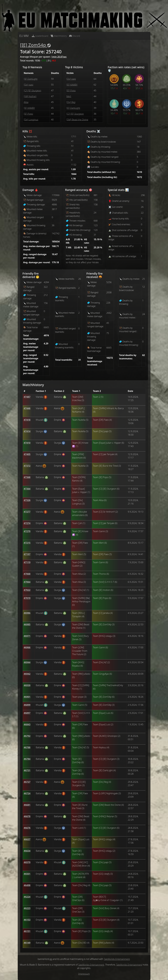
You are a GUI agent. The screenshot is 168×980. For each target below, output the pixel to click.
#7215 (27, 543)
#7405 (27, 454)
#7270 (27, 531)
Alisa (26, 102)
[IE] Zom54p (36, 45)
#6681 (27, 805)
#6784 (27, 759)
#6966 (27, 647)
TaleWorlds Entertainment (117, 959)
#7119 (27, 562)
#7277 (27, 512)
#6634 (27, 851)
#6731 (27, 770)
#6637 (27, 839)
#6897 (27, 713)
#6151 (27, 931)
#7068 (27, 574)
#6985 (27, 624)
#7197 (27, 554)
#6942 (27, 674)
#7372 (27, 466)
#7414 (27, 431)
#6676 (27, 828)
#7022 (27, 590)
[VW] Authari (30, 96)
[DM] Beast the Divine (77, 120)
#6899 (27, 705)
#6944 (27, 662)
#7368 (27, 477)
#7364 (27, 489)
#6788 (27, 747)
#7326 (27, 500)
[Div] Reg (71, 102)
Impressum (84, 974)
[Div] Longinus (31, 120)
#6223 (27, 908)
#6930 (27, 685)
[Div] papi (29, 85)
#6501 (27, 874)
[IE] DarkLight (31, 79)
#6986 (27, 613)
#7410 (27, 443)
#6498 (27, 885)
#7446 (27, 408)
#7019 (27, 598)
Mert (69, 96)
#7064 (27, 582)
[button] (27, 397)
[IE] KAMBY (29, 108)
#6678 (27, 816)
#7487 (27, 397)
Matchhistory (59, 36)
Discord (75, 36)
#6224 (27, 897)
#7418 (27, 420)
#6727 (27, 782)
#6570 (27, 862)
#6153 (27, 920)
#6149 (27, 943)
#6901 (27, 697)
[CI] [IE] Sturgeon (33, 90)
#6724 (27, 793)
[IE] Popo (28, 114)
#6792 (27, 736)
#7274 (27, 523)
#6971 (27, 636)
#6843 (27, 724)
